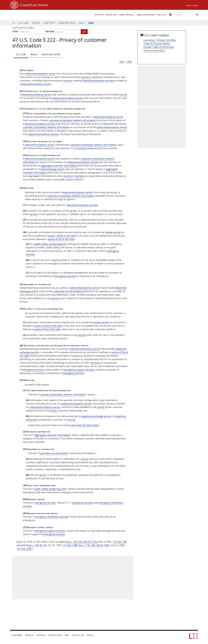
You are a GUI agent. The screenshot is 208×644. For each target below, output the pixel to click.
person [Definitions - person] (82, 148)
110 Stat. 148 (119, 542)
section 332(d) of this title (61, 236)
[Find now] (197, 15)
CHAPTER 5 (49, 23)
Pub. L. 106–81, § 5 (37, 545)
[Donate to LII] (170, 15)
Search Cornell (192, 5)
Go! (84, 32)
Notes (34, 54)
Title (15, 31)
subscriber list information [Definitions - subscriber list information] (68, 291)
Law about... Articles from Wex (160, 40)
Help (67, 635)
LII (14, 23)
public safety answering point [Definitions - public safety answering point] (51, 244)
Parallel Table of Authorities (159, 47)
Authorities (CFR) (51, 54)
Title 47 (36, 23)
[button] (197, 15)
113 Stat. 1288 (70, 545)
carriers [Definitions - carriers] (68, 81)
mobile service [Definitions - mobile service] (113, 232)
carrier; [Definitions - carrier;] (72, 420)
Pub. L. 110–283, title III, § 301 (94, 545)
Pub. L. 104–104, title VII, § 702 (81, 542)
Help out (161, 15)
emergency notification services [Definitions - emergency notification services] (51, 517)
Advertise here (55, 635)
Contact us (41, 635)
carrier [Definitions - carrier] (123, 95)
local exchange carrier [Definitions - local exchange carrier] (53, 169)
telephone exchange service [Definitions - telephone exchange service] (96, 416)
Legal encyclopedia (145, 15)
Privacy (90, 635)
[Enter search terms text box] (184, 15)
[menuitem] (99, 15)
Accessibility (17, 635)
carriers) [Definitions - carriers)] (95, 363)
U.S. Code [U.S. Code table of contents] (23, 23)
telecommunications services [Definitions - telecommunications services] (98, 81)
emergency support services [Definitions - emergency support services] (50, 531)
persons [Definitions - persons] (80, 176)
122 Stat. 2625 (24, 549)
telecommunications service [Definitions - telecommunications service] (68, 98)
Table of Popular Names (157, 44)
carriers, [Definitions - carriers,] (86, 77)
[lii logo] (43, 14)
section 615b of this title (61, 239)
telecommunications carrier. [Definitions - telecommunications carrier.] (36, 84)
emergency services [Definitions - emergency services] (65, 276)
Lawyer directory (126, 15)
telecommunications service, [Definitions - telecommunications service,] (43, 134)
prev (122, 62)
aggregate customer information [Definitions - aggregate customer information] (59, 166)
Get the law (111, 15)
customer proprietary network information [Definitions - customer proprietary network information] (72, 120)
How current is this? (154, 50)
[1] (93, 355)
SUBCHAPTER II (67, 23)
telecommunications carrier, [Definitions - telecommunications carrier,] (45, 407)
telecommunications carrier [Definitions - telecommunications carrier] (41, 74)
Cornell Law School (33, 4)
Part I (82, 23)
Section (50, 31)
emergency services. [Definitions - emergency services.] (73, 373)
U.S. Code (21, 54)
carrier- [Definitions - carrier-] (54, 411)
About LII (99, 15)
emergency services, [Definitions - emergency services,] (33, 370)
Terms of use (78, 635)
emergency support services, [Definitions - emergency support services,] (79, 370)
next (129, 62)
